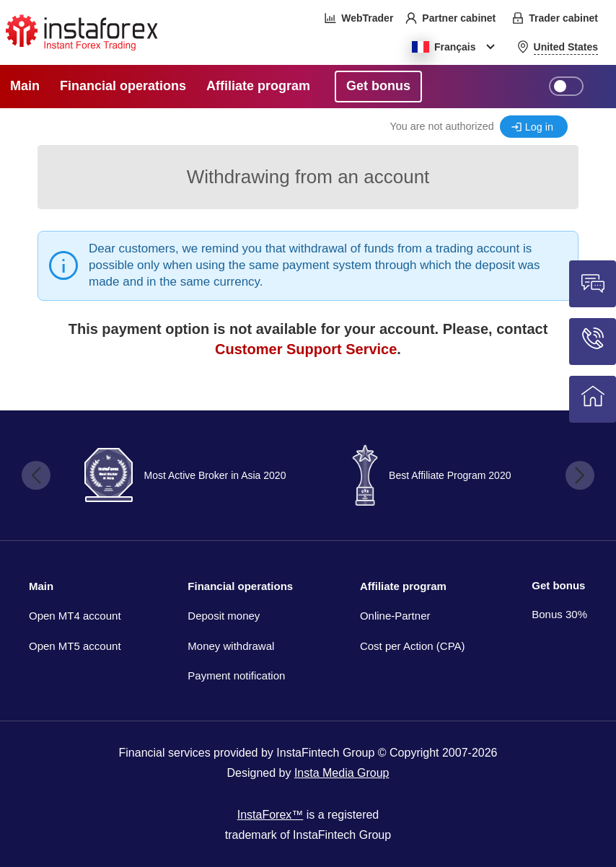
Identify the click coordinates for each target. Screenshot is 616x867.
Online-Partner (395, 616)
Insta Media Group (342, 773)
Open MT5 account (75, 646)
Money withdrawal (231, 646)
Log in (539, 127)
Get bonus (558, 585)
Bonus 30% (559, 614)
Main (41, 586)
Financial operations (240, 586)
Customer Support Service (306, 349)
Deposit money (224, 616)
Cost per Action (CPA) (413, 646)
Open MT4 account (75, 616)
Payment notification (236, 675)
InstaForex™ (270, 815)
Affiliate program (403, 586)
